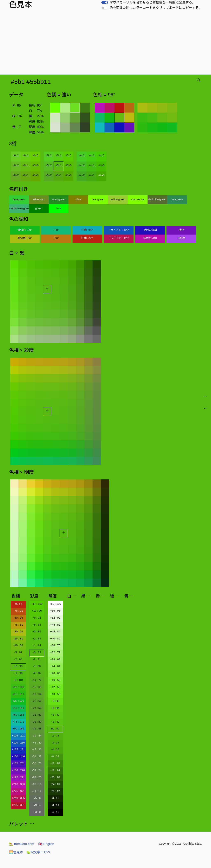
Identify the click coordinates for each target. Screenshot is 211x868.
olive (78, 199)
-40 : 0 (55, 812)
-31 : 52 (37, 715)
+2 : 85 (37, 639)
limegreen (19, 199)
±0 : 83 (37, 652)
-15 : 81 (18, 639)
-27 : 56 (37, 708)
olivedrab (39, 199)
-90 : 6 (18, 604)
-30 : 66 (18, 631)
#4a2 (82, 175)
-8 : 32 (55, 756)
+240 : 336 (18, 798)
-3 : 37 (55, 743)
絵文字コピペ (38, 852)
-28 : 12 (55, 791)
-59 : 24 (37, 770)
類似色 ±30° (25, 230)
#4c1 (92, 155)
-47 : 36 (37, 749)
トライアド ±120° (119, 230)
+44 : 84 (55, 631)
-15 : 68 (37, 687)
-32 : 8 (55, 798)
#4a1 (91, 175)
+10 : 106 (18, 687)
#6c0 (36, 155)
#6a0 (35, 175)
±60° (56, 230)
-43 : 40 (37, 743)
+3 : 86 (37, 631)
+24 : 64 (55, 666)
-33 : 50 (37, 722)
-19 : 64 (37, 694)
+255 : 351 (18, 805)
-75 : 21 (18, 611)
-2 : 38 (55, 736)
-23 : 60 (37, 701)
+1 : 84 (37, 645)
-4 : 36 (55, 749)
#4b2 (82, 165)
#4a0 (101, 175)
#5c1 (59, 155)
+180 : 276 (18, 770)
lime (59, 208)
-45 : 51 (18, 625)
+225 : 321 (18, 791)
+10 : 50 (55, 694)
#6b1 (26, 165)
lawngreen (98, 199)
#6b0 (35, 165)
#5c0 (69, 155)
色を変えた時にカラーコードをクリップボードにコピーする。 (156, 8)
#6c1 (26, 155)
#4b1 (91, 165)
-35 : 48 (37, 729)
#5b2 (49, 165)
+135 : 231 (18, 749)
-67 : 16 (37, 784)
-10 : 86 (18, 645)
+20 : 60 (55, 673)
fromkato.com (22, 844)
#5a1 (59, 175)
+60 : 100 (55, 604)
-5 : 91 (18, 652)
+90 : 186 (18, 729)
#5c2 (49, 155)
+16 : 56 (55, 680)
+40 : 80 (55, 639)
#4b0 (101, 165)
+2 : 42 (55, 722)
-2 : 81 (37, 659)
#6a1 (26, 175)
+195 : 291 (18, 777)
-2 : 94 (18, 659)
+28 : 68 (55, 659)
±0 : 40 (55, 729)
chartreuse (138, 199)
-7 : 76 (37, 673)
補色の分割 (150, 230)
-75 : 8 (37, 798)
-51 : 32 (37, 756)
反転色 (181, 238)
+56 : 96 (55, 611)
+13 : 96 (37, 611)
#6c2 (16, 155)
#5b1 (59, 165)
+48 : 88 (55, 625)
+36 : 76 (55, 645)
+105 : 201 (18, 736)
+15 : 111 (18, 694)
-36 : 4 (55, 805)
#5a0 (68, 175)
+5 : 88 (37, 625)
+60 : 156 (18, 715)
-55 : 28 (37, 763)
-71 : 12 (37, 791)
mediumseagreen (19, 208)
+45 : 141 (18, 708)
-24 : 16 (55, 784)
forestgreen (58, 199)
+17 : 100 (37, 604)
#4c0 (101, 155)
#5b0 (68, 165)
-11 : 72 (37, 680)
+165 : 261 (18, 763)
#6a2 (16, 175)
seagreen (177, 199)
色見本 (16, 852)
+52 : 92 (55, 618)
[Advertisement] (106, 44)
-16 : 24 (55, 770)
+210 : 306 (18, 784)
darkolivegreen (157, 199)
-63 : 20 (37, 777)
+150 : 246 (18, 756)
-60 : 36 (18, 618)
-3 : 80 (37, 666)
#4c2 (82, 155)
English (46, 844)
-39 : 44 (37, 736)
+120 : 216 (18, 743)
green (39, 208)
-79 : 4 (37, 805)
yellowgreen (118, 199)
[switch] (105, 2)
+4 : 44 (55, 708)
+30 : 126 (18, 701)
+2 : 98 (18, 673)
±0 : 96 (18, 666)
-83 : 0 (37, 812)
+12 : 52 (55, 687)
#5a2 (49, 175)
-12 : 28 (55, 763)
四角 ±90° (87, 230)
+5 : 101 (18, 680)
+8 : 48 (55, 701)
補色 (181, 230)
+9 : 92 (37, 618)
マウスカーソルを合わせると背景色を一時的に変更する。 (152, 2)
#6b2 (16, 165)
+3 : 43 (55, 715)
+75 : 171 (18, 722)
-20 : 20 (55, 777)
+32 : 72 (55, 652)
